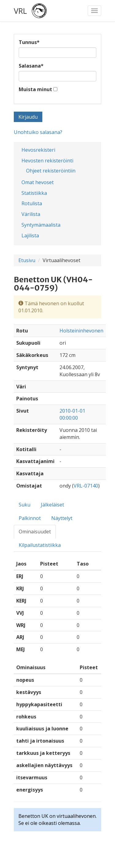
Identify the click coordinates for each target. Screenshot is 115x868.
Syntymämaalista (41, 225)
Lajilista (30, 236)
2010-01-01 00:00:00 (72, 414)
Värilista (31, 214)
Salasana (31, 66)
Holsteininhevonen (81, 331)
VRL (20, 11)
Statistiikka (34, 193)
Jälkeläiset (52, 505)
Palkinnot (30, 518)
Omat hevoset (38, 182)
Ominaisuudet (35, 532)
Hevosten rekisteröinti (47, 161)
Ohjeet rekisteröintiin (51, 171)
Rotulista (32, 203)
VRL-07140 (86, 486)
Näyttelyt (62, 518)
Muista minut (35, 89)
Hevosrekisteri (38, 150)
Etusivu (27, 260)
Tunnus (29, 42)
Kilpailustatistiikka (40, 545)
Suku (25, 505)
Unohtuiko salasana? (38, 132)
